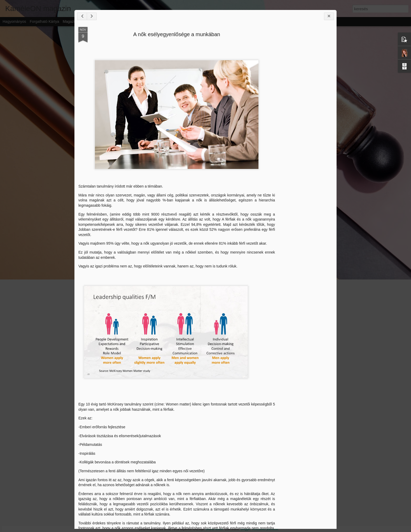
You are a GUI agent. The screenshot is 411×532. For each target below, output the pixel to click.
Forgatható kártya (44, 21)
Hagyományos (14, 21)
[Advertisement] (303, 118)
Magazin (70, 21)
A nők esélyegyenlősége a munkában (175, 42)
